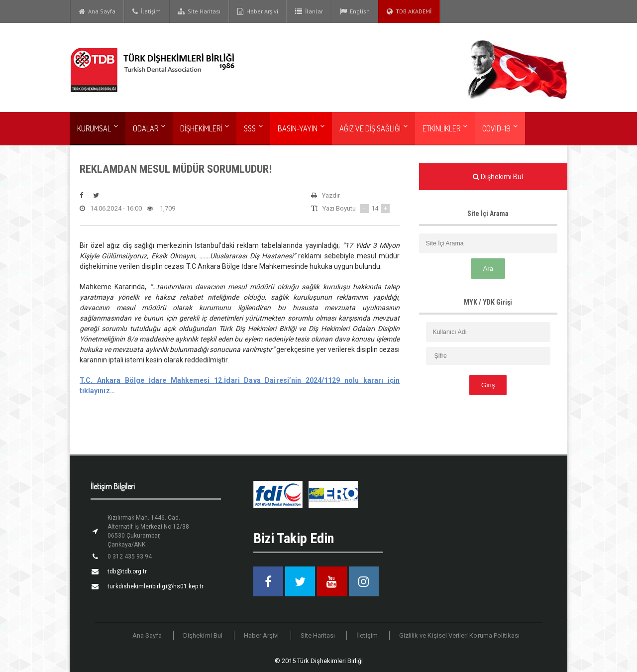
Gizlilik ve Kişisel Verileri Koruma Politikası (459, 635)
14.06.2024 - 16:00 (110, 209)
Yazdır (325, 196)
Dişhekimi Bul (204, 635)
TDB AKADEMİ (409, 11)
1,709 (160, 209)
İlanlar (309, 11)
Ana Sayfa (97, 11)
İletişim (147, 11)
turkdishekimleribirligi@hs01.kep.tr (155, 586)
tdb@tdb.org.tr (127, 571)
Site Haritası (199, 11)
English (355, 11)
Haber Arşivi (258, 11)
